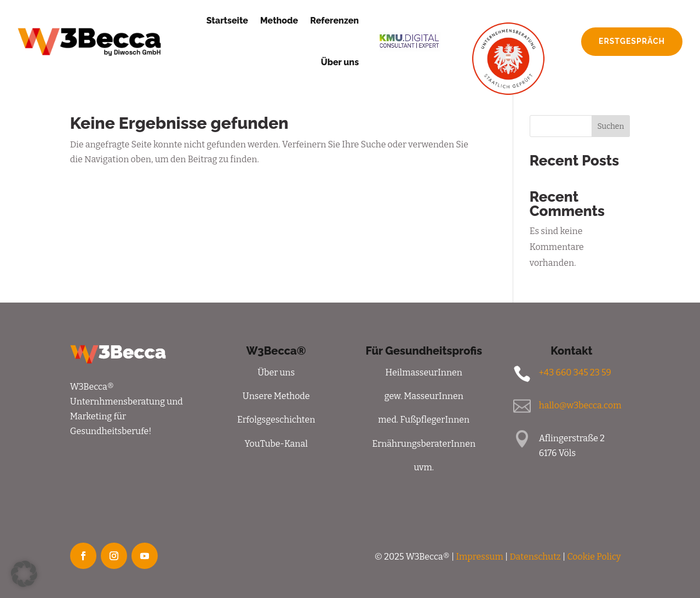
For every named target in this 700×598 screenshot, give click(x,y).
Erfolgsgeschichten (276, 420)
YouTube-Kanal (276, 444)
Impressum (479, 557)
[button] (24, 574)
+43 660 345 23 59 (575, 372)
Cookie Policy (594, 557)
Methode (279, 21)
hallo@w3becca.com (580, 405)
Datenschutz (535, 557)
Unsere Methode (276, 396)
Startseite (227, 21)
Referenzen (334, 21)
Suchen (610, 126)
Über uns (340, 62)
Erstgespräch (632, 41)
